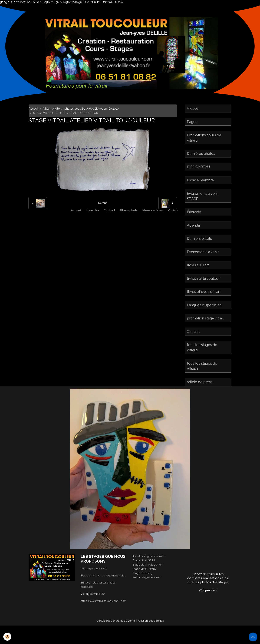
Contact (109, 210)
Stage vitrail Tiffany (145, 583)
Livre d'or (93, 210)
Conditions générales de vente (115, 639)
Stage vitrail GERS (144, 574)
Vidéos (173, 210)
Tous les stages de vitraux (149, 570)
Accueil (76, 210)
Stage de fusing (143, 587)
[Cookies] (7, 637)
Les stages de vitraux (94, 583)
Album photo (129, 210)
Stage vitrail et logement (149, 579)
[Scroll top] (253, 637)
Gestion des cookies (151, 639)
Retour (103, 203)
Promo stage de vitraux (148, 591)
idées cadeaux (153, 210)
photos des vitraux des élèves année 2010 (92, 109)
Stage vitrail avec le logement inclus (104, 590)
